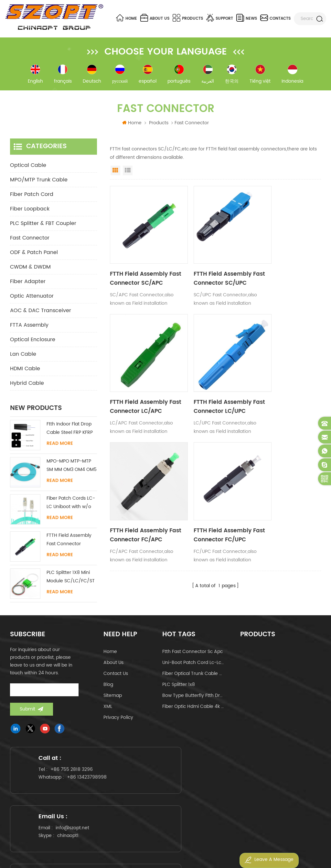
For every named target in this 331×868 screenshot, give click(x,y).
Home (127, 18)
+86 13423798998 (61, 790)
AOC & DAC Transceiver (41, 313)
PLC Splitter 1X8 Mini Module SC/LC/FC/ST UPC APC (71, 579)
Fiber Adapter (28, 284)
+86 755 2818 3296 (76, 779)
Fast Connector (30, 240)
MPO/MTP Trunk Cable (39, 182)
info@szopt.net (181, 779)
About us (155, 18)
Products (188, 18)
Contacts (275, 18)
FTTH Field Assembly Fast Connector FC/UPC (284, 385)
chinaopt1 (177, 786)
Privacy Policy (118, 720)
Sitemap (113, 698)
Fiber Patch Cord (32, 197)
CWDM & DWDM (30, 269)
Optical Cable (28, 168)
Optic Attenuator (32, 298)
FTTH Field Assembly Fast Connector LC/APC (283, 269)
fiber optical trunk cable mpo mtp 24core (193, 676)
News (247, 18)
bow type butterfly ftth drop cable (193, 698)
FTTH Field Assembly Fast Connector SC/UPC (212, 269)
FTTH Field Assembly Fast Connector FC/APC (212, 385)
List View (128, 173)
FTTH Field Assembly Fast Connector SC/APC (141, 269)
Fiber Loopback (30, 211)
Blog (108, 687)
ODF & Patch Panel (34, 255)
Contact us (116, 676)
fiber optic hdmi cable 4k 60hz (193, 709)
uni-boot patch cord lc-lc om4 (193, 665)
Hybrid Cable (27, 385)
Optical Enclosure (33, 342)
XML (108, 709)
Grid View (115, 173)
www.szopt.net (80, 821)
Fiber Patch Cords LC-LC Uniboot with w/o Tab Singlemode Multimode (71, 505)
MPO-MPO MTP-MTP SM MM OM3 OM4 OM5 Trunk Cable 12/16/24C (72, 468)
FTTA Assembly (29, 327)
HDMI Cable (25, 371)
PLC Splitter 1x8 (179, 687)
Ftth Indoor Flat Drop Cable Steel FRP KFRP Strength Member (70, 431)
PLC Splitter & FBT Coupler (43, 226)
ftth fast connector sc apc (192, 654)
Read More (60, 446)
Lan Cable (23, 356)
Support (220, 18)
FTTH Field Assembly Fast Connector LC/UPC (141, 385)
